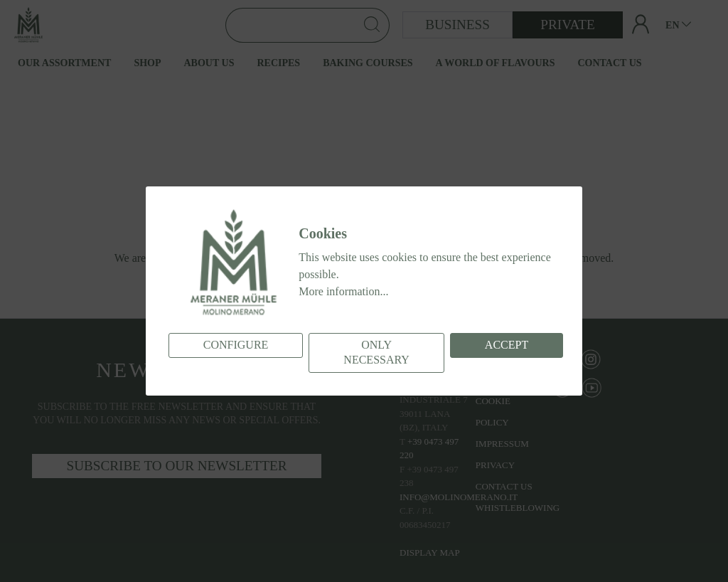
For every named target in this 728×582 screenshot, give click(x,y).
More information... (343, 291)
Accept (507, 345)
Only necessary (376, 352)
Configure (236, 345)
